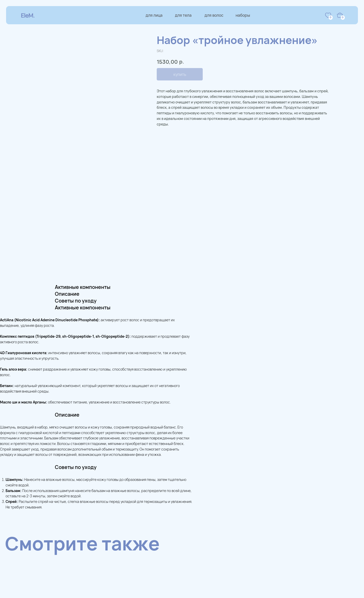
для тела (183, 15)
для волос (214, 15)
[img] (328, 15)
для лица (154, 15)
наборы (243, 15)
